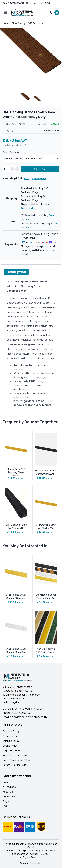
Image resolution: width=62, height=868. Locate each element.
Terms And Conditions (15, 755)
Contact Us (9, 796)
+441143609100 (35, 179)
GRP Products (35, 23)
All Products (9, 787)
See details (27, 208)
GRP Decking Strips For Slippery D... (16, 526)
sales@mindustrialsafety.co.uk (29, 717)
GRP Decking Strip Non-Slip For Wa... (46, 526)
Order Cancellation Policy (16, 760)
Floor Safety (19, 23)
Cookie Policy (10, 746)
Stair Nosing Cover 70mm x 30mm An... (16, 596)
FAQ (5, 806)
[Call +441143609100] (51, 13)
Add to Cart (40, 169)
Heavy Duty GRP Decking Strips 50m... (16, 472)
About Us (8, 792)
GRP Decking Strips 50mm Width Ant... (46, 472)
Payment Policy (11, 731)
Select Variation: (12, 152)
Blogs (6, 801)
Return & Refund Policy (15, 765)
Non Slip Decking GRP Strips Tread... (46, 650)
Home (6, 23)
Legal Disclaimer (12, 750)
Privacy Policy (10, 736)
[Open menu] (5, 13)
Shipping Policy (11, 741)
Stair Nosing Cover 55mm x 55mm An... (46, 596)
